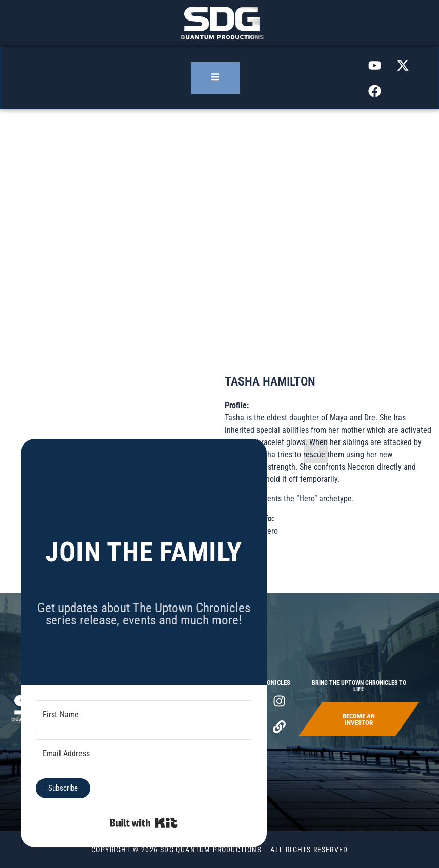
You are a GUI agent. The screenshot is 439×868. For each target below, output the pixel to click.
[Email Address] (144, 754)
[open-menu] (215, 78)
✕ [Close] (316, 451)
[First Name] (144, 715)
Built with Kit (144, 823)
